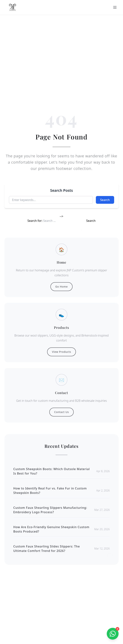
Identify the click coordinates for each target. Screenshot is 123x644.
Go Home (61, 287)
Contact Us (61, 412)
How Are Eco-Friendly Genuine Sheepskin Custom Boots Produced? (51, 529)
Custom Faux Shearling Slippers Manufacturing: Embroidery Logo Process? (50, 510)
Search (105, 200)
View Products (61, 352)
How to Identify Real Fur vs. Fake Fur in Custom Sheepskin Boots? (50, 491)
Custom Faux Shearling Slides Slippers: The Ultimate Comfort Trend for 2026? (47, 549)
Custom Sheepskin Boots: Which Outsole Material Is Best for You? (52, 471)
